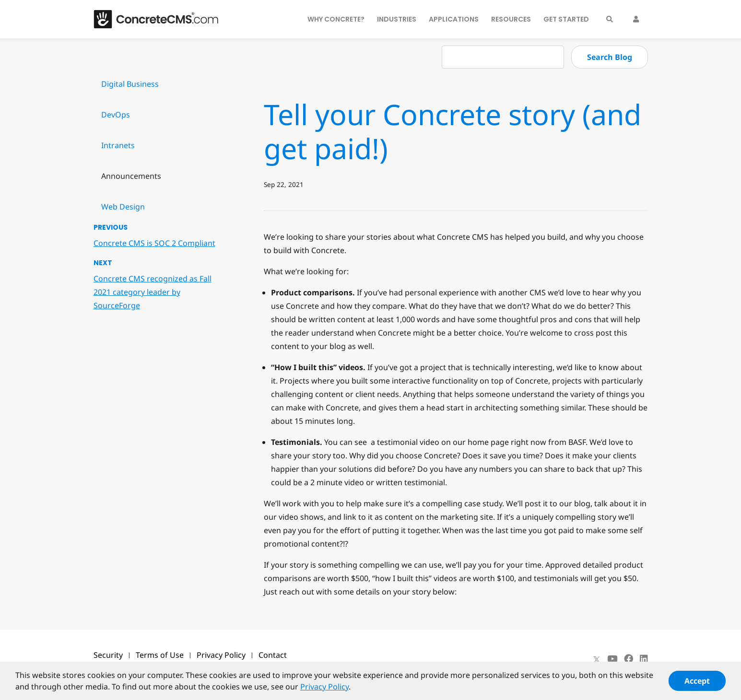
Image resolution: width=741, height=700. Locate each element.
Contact (273, 655)
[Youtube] (612, 659)
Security (108, 655)
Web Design (123, 207)
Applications (454, 19)
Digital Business (130, 84)
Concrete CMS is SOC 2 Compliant (154, 243)
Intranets (118, 145)
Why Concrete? (336, 19)
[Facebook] (629, 659)
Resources (511, 19)
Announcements (131, 176)
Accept (697, 685)
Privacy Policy (221, 655)
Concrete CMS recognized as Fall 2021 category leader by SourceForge (153, 292)
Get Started (566, 19)
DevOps (116, 115)
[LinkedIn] (644, 659)
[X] (597, 659)
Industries (397, 19)
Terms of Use (160, 655)
